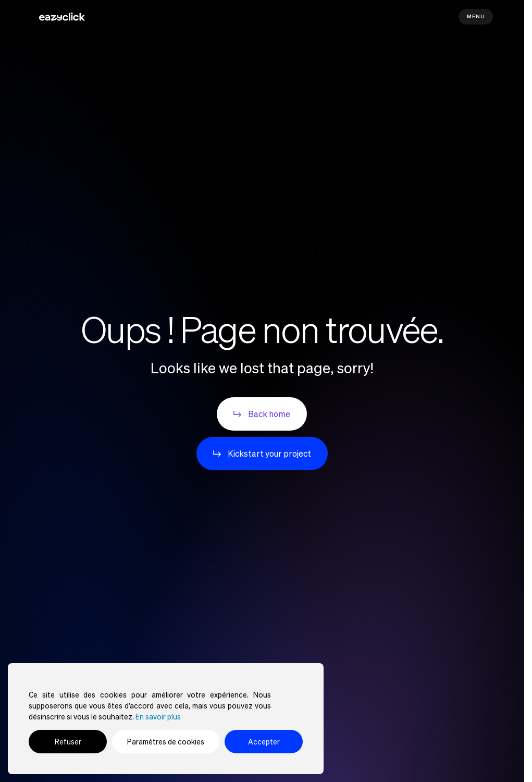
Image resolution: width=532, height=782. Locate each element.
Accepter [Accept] (264, 742)
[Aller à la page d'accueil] (62, 17)
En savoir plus (158, 717)
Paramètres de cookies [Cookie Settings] (166, 742)
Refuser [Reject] (68, 742)
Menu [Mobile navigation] (476, 16)
